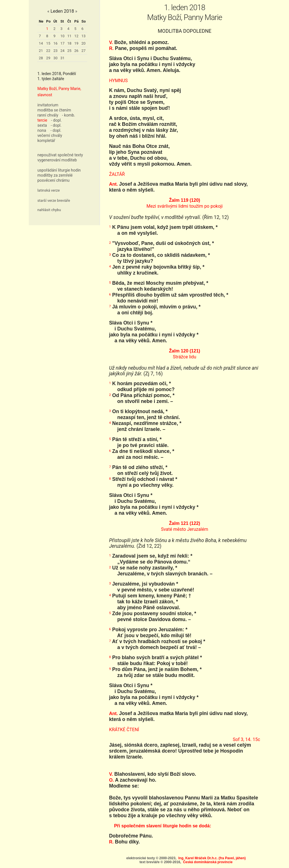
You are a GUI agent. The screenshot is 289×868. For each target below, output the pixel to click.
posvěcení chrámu (53, 180)
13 (83, 36)
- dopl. (56, 120)
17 (63, 43)
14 (41, 43)
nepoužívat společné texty (60, 155)
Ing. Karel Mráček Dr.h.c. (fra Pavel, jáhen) (212, 858)
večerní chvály (50, 135)
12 (76, 36)
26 (76, 51)
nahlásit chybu (49, 210)
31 (63, 58)
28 (41, 58)
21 (41, 51)
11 (70, 36)
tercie (42, 120)
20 (83, 43)
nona (42, 130)
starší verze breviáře (54, 200)
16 (55, 43)
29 (48, 58)
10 (63, 36)
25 (70, 51)
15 (48, 43)
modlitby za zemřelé (55, 175)
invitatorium (48, 105)
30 (55, 58)
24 (63, 51)
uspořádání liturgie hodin (59, 170)
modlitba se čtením (54, 110)
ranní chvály (48, 115)
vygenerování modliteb (57, 160)
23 (55, 51)
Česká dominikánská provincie (208, 862)
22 (48, 51)
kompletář (46, 141)
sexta (42, 125)
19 (76, 43)
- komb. (69, 115)
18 (70, 43)
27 (83, 51)
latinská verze (48, 190)
